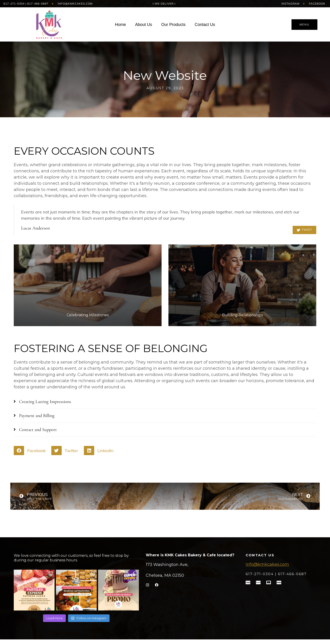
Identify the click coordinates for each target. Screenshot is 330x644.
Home (120, 25)
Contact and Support (38, 430)
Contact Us (205, 25)
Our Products (173, 25)
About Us (143, 25)
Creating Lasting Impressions (45, 402)
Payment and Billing (37, 416)
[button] (165, 402)
